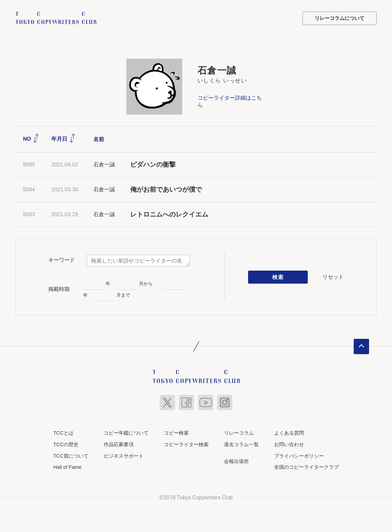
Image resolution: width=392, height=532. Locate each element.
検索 (278, 277)
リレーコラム (239, 433)
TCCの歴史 (66, 444)
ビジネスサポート (124, 456)
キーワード (62, 260)
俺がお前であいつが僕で (166, 190)
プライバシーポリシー (299, 456)
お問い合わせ (289, 444)
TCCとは (63, 433)
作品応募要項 (119, 444)
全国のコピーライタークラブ (306, 467)
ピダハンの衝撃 (153, 165)
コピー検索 (176, 433)
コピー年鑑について (126, 433)
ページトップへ (361, 346)
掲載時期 (59, 289)
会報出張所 (236, 461)
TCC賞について (71, 456)
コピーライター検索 (186, 444)
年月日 (64, 139)
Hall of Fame (67, 467)
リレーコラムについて (340, 18)
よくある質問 (289, 433)
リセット (333, 277)
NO (31, 139)
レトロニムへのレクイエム (169, 214)
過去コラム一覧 (241, 444)
